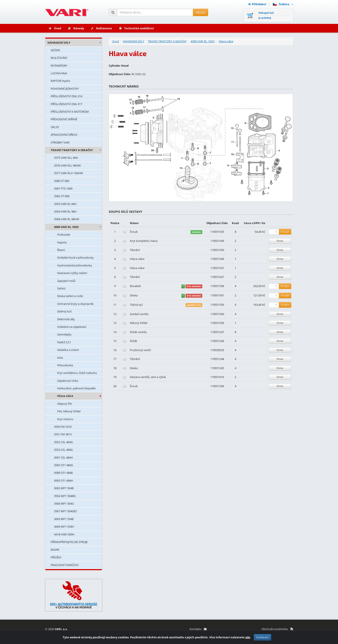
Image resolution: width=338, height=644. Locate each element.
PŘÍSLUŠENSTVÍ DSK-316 (66, 96)
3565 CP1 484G (63, 465)
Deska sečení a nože (70, 296)
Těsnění (135, 250)
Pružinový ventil (140, 350)
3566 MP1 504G (64, 504)
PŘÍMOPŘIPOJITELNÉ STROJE (69, 542)
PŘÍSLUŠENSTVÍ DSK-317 (66, 104)
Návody (76, 28)
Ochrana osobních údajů (275, 635)
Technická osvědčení (136, 28)
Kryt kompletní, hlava (144, 241)
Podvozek (64, 234)
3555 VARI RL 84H (65, 204)
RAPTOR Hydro (60, 81)
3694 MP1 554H (64, 527)
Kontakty (198, 629)
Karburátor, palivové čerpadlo (76, 388)
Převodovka (65, 365)
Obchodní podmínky (277, 629)
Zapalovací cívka (68, 381)
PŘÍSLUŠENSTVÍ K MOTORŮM (70, 112)
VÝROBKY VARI (60, 142)
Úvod (55, 28)
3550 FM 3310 (63, 427)
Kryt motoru (65, 419)
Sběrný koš (64, 311)
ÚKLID (55, 127)
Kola (60, 358)
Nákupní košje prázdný (266, 15)
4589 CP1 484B (63, 473)
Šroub (134, 232)
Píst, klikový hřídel (69, 411)
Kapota (62, 242)
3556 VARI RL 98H (65, 211)
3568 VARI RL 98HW (67, 219)
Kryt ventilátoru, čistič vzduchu (77, 373)
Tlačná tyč (136, 305)
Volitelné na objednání (72, 327)
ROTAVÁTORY (59, 66)
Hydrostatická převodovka (74, 265)
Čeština (283, 4)
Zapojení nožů (66, 281)
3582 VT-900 (62, 196)
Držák (134, 341)
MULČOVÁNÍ (59, 58)
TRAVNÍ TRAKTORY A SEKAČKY (72, 150)
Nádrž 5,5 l (64, 342)
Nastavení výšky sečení (72, 273)
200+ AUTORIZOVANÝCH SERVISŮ (74, 604)
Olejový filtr (65, 404)
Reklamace (101, 28)
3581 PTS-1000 (63, 188)
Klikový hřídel (139, 323)
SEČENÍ (55, 50)
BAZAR (55, 550)
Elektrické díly (66, 319)
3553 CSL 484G (63, 450)
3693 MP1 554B (64, 519)
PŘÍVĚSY (56, 557)
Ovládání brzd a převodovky (75, 258)
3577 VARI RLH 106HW (68, 173)
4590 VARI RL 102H (66, 227)
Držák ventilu (138, 332)
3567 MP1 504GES (65, 511)
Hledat (201, 12)
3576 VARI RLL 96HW (67, 165)
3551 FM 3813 (63, 434)
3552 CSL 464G (63, 442)
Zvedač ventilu (139, 314)
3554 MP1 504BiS (65, 496)
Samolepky (64, 334)
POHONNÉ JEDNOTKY (65, 89)
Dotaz (280, 241)
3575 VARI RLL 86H (66, 158)
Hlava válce (65, 396)
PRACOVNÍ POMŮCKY (65, 565)
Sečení (61, 288)
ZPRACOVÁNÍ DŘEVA (64, 135)
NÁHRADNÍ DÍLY (59, 43)
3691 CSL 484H (63, 457)
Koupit (285, 232)
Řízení (61, 250)
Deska (134, 295)
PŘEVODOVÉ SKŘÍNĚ (64, 119)
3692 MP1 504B (64, 488)
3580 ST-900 (62, 181)
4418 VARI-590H (64, 534)
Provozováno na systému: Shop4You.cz (70, 635)
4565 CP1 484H (64, 481)
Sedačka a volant (68, 350)
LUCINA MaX (59, 73)
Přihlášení (257, 4)
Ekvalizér (136, 286)
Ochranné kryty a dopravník (75, 304)
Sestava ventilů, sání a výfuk (148, 377)
